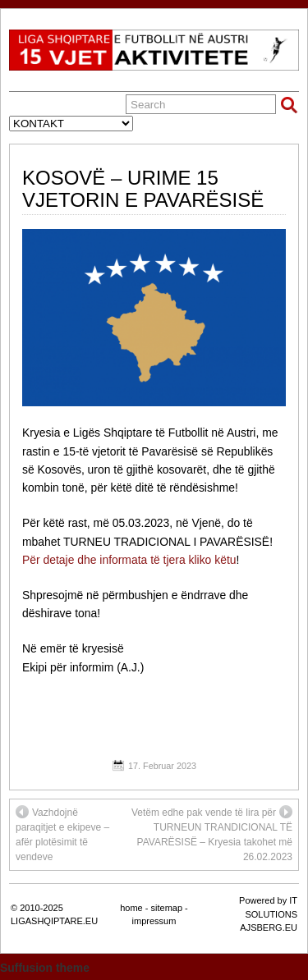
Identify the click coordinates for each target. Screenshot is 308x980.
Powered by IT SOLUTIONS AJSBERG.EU (268, 914)
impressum (154, 921)
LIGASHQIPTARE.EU (54, 921)
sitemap (167, 908)
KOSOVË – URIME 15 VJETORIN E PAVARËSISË (143, 188)
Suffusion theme (45, 968)
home (131, 908)
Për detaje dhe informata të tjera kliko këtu (129, 560)
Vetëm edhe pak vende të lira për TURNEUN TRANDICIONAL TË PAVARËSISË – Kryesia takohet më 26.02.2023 (212, 834)
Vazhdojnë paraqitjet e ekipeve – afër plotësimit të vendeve (62, 834)
